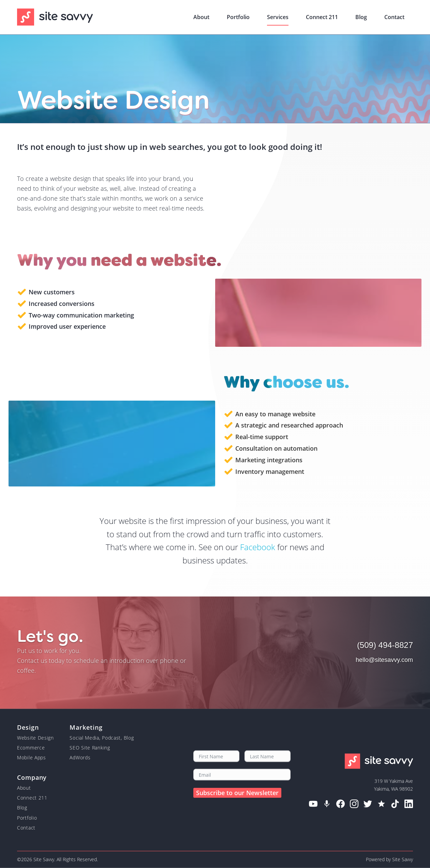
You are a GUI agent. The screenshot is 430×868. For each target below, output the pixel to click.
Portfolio (27, 817)
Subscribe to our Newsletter (237, 792)
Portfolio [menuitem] (238, 17)
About (24, 787)
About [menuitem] (201, 17)
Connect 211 (32, 798)
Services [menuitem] (278, 17)
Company (32, 777)
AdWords (80, 757)
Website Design (35, 737)
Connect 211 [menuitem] (322, 17)
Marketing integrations (269, 460)
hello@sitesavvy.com (384, 660)
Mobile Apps (32, 757)
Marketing (86, 727)
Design (28, 727)
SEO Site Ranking (90, 748)
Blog (22, 808)
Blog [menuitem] (361, 17)
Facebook (258, 547)
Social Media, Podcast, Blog (102, 737)
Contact (26, 828)
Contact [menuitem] (394, 17)
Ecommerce (31, 748)
